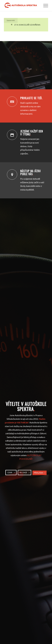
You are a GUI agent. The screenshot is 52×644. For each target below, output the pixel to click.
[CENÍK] (11, 473)
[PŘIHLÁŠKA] (40, 473)
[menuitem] (44, 6)
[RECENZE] (24, 473)
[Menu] (44, 6)
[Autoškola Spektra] (22, 6)
